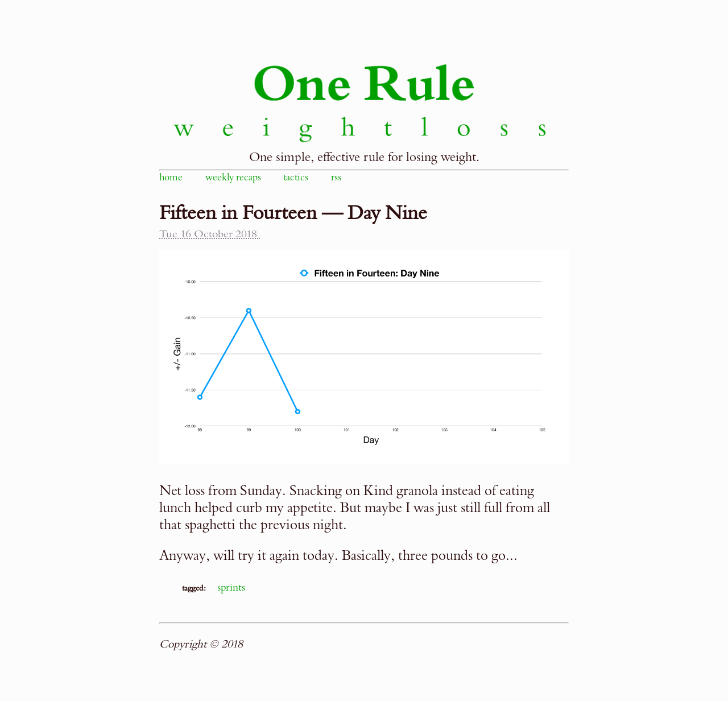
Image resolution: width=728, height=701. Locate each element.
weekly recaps (233, 178)
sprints (231, 587)
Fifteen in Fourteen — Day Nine (293, 213)
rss (336, 178)
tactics (296, 178)
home (171, 178)
